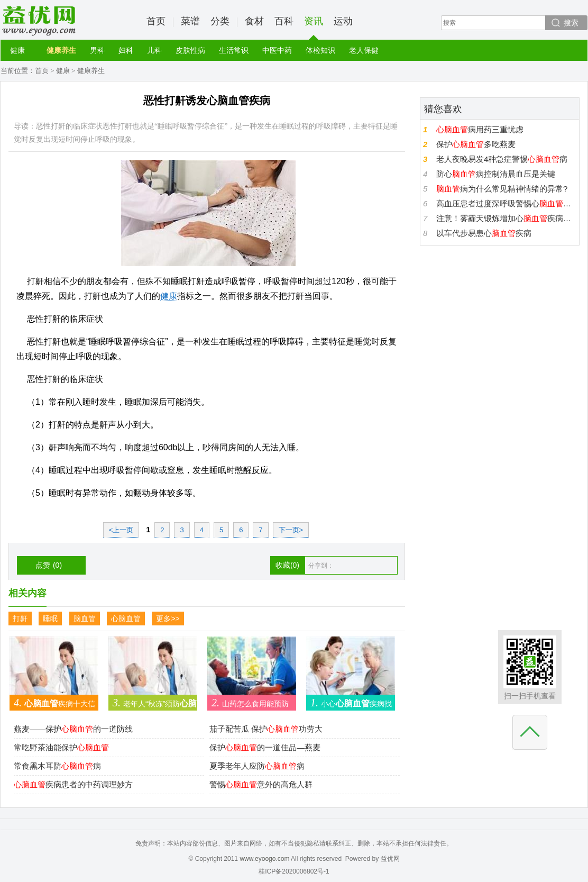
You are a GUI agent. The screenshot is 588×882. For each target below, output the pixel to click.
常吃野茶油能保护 (61, 747)
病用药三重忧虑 (480, 129)
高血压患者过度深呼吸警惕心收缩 (506, 203)
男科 (97, 50)
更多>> (168, 619)
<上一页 (121, 530)
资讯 (314, 28)
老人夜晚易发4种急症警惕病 (502, 159)
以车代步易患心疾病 (484, 233)
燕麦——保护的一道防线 (73, 729)
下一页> (291, 530)
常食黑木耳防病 (57, 766)
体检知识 (320, 50)
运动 (343, 21)
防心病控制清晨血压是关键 (496, 174)
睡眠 (50, 619)
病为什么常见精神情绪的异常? (502, 189)
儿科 (154, 50)
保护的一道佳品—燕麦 (265, 747)
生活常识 (234, 50)
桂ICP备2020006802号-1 (294, 871)
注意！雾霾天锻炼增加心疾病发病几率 (506, 218)
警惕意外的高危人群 (261, 784)
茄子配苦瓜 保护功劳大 (266, 729)
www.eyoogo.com (264, 859)
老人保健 (364, 50)
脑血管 (85, 619)
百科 (284, 21)
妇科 (126, 50)
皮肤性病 (190, 50)
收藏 (287, 565)
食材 (254, 21)
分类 (220, 21)
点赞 (49, 565)
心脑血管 (126, 619)
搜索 (571, 23)
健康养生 (61, 50)
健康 (17, 50)
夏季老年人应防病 (257, 766)
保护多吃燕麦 (476, 144)
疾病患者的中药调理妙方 (73, 784)
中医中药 (277, 50)
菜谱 (190, 21)
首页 (156, 21)
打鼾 (20, 619)
